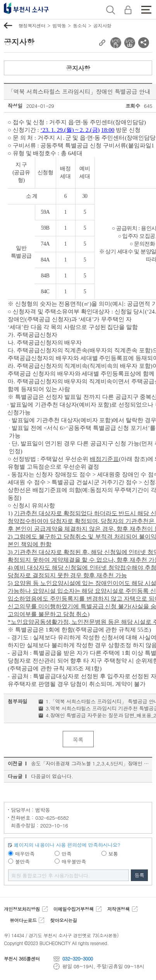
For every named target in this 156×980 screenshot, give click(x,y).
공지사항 (102, 25)
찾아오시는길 (63, 920)
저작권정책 (118, 909)
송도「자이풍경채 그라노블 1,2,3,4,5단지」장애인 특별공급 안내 (91, 763)
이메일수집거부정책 (74, 909)
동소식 (80, 25)
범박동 (59, 25)
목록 (78, 739)
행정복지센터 (32, 25)
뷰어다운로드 (23, 920)
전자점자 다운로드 (130, 43)
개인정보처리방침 (22, 909)
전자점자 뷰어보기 (116, 43)
